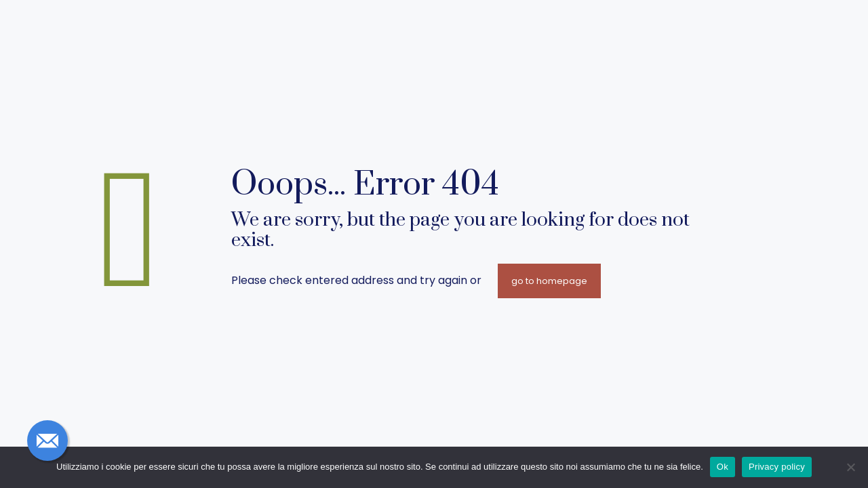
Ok (723, 467)
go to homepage (549, 281)
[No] (851, 467)
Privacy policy (777, 467)
